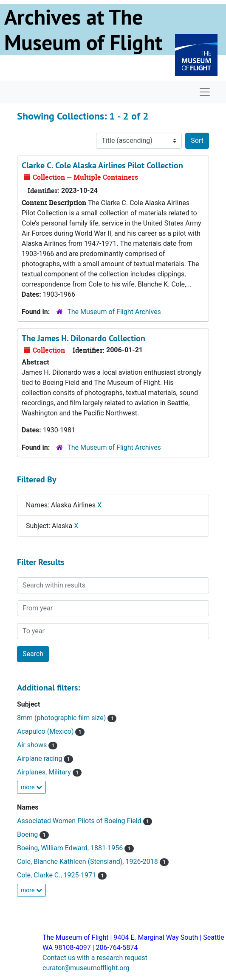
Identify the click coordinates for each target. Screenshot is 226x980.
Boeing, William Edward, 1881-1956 (71, 848)
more (31, 787)
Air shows (33, 745)
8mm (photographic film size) (62, 718)
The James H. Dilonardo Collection (83, 338)
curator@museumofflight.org (86, 968)
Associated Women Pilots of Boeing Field (80, 821)
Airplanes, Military (45, 772)
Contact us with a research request (95, 958)
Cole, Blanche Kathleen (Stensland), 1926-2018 (88, 862)
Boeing (28, 834)
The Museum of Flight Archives (114, 312)
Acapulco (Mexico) (46, 731)
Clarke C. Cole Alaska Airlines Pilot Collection (102, 165)
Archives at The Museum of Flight (83, 30)
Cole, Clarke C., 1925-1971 (57, 875)
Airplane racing (40, 759)
